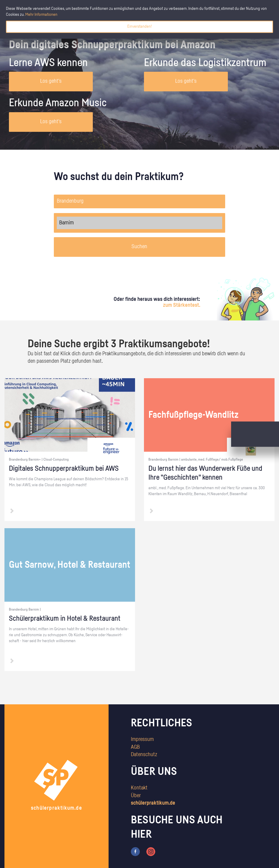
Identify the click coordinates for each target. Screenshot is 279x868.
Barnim (139, 223)
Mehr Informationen (41, 15)
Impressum (142, 739)
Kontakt (139, 788)
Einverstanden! (139, 26)
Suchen (139, 247)
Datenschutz (144, 755)
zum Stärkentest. (182, 305)
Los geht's (51, 81)
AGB (135, 747)
